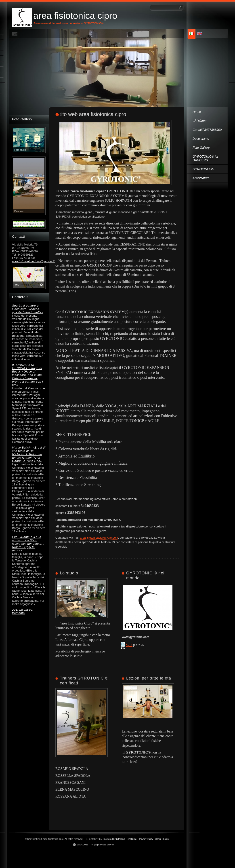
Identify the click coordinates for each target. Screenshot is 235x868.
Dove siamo (201, 139)
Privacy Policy (146, 839)
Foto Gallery (201, 148)
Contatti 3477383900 (207, 130)
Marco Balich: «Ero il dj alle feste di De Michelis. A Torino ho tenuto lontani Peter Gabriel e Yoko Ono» (29, 454)
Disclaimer (132, 839)
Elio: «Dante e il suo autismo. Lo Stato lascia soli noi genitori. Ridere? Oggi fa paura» (28, 544)
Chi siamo (199, 121)
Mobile (158, 839)
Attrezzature (201, 178)
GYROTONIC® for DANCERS (205, 158)
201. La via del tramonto (23, 611)
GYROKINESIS (203, 169)
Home (197, 112)
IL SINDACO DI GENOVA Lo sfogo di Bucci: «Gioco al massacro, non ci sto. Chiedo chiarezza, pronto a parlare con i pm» (27, 375)
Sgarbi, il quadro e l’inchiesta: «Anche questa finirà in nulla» (28, 309)
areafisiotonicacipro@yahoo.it (99, 538)
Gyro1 (129, 645)
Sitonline (121, 839)
